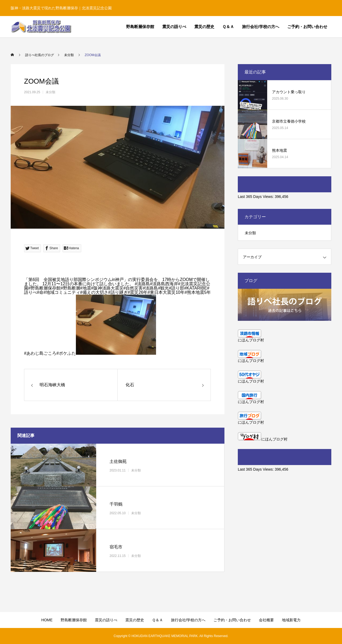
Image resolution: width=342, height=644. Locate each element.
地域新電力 (291, 620)
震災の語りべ (174, 27)
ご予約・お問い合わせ (307, 27)
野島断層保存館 (140, 27)
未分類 (50, 92)
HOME (47, 620)
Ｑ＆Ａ (228, 27)
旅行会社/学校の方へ (261, 27)
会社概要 (266, 620)
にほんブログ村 (251, 340)
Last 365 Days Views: (256, 197)
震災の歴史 (204, 27)
